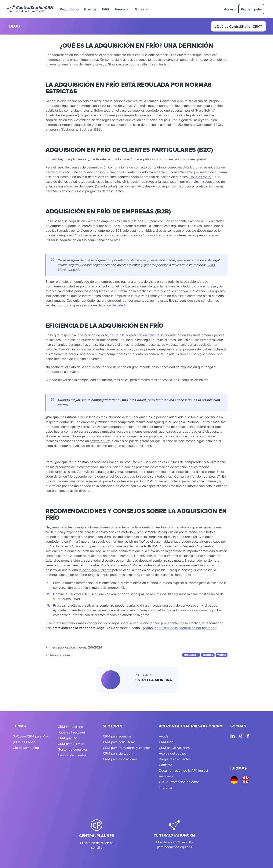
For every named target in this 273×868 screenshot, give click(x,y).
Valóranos (166, 776)
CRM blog (166, 742)
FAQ (106, 9)
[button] (69, 9)
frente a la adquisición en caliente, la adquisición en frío (151, 335)
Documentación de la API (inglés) (183, 770)
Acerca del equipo (172, 753)
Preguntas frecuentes (175, 759)
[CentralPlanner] (97, 835)
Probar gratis (251, 9)
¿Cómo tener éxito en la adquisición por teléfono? (179, 628)
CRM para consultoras (119, 742)
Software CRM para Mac (31, 736)
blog (15, 26)
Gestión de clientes (72, 755)
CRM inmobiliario (70, 727)
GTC (162, 782)
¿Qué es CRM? (24, 742)
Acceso (230, 9)
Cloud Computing (26, 748)
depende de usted (111, 305)
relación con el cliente (95, 570)
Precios (90, 9)
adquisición (83, 125)
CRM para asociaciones (120, 759)
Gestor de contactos (73, 749)
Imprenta (165, 787)
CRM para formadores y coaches (127, 748)
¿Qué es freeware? (72, 732)
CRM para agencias (117, 736)
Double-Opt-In (200, 177)
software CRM (100, 441)
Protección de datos (184, 782)
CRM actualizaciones (174, 748)
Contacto (166, 765)
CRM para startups (116, 753)
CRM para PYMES (71, 744)
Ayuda (164, 736)
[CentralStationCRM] (174, 835)
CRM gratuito (67, 738)
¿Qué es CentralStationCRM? (238, 26)
